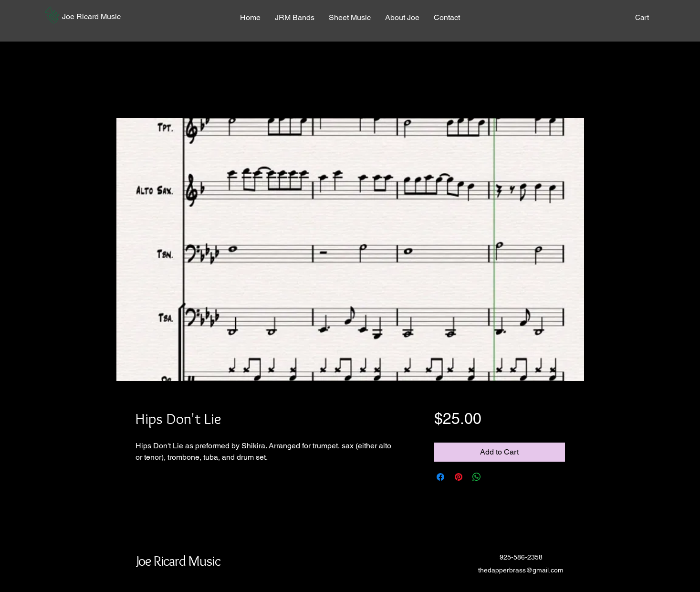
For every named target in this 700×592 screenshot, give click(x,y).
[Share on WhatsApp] (477, 477)
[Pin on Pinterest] (459, 477)
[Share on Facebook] (440, 477)
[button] (52, 15)
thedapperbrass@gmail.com (521, 570)
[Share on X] (495, 477)
